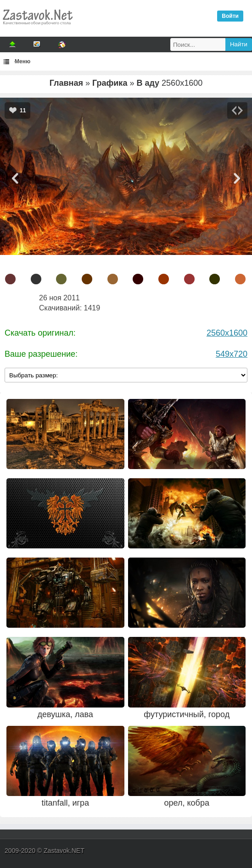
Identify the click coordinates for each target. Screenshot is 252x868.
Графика (110, 83)
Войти (230, 16)
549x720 (232, 354)
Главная (66, 83)
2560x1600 (227, 333)
